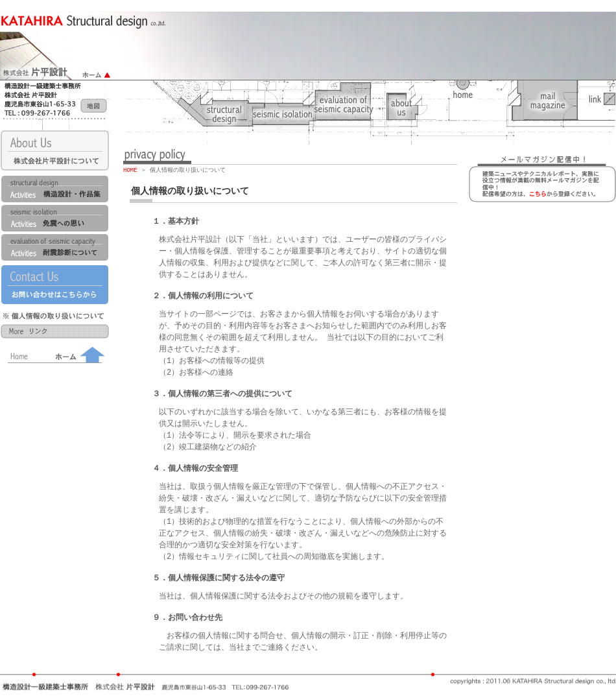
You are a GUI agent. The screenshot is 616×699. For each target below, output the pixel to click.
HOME (130, 170)
